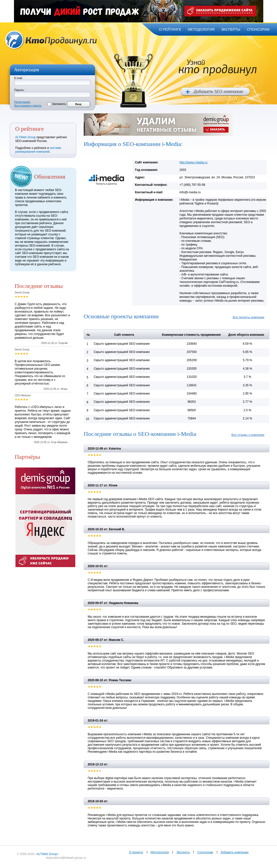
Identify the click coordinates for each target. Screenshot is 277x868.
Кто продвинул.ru (51, 40)
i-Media (172, 144)
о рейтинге (170, 29)
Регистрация (22, 102)
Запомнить (59, 104)
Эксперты (183, 852)
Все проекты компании (248, 317)
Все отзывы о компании (248, 435)
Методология (160, 852)
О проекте (136, 852)
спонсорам (258, 29)
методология (201, 29)
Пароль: (19, 90)
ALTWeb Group (25, 137)
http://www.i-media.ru (193, 162)
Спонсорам (205, 852)
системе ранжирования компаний (38, 150)
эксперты (231, 29)
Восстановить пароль (28, 106)
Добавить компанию (235, 852)
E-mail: (18, 78)
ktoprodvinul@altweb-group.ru (66, 858)
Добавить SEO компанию (215, 92)
